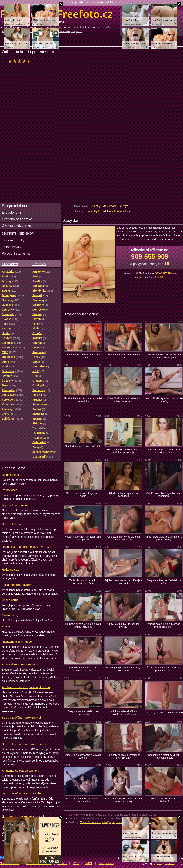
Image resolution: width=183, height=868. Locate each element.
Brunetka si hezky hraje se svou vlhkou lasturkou (83, 625)
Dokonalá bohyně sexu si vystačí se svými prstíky (124, 800)
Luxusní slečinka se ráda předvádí (164, 800)
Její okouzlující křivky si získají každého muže (124, 538)
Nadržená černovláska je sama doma (83, 495)
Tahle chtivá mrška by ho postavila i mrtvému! (83, 582)
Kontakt (62, 863)
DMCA (89, 863)
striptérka (77, 31)
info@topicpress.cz (114, 822)
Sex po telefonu (79, 2)
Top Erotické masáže (15, 505)
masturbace (94, 28)
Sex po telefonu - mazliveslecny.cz (24, 744)
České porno (10, 600)
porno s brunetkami (74, 28)
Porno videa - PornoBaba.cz (20, 664)
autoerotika (63, 31)
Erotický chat (12, 212)
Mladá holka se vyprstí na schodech (123, 495)
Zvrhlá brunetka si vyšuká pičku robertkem (164, 495)
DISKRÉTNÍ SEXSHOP (18, 234)
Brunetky (95, 206)
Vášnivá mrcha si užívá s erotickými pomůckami (123, 713)
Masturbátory (10, 615)
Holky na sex (10, 570)
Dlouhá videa (10, 475)
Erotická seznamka (17, 219)
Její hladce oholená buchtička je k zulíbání (123, 582)
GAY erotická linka (17, 226)
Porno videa (10, 490)
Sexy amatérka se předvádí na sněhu (164, 582)
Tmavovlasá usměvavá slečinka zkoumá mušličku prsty (164, 356)
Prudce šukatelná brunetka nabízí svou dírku (83, 400)
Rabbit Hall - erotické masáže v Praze (27, 547)
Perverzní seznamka (16, 253)
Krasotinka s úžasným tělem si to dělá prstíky (83, 538)
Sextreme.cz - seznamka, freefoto (24, 816)
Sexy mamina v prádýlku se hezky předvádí (83, 713)
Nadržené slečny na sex (18, 642)
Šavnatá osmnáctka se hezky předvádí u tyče (164, 669)
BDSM (6, 626)
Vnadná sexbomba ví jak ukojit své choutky (83, 800)
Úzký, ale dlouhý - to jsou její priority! (123, 625)
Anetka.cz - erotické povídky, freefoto (26, 687)
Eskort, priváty (12, 247)
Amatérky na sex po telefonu (21, 771)
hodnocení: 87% (20, 61)
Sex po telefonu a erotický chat (22, 793)
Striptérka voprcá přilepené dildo (83, 446)
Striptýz (123, 206)
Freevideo (10, 264)
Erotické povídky (103, 2)
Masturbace (110, 206)
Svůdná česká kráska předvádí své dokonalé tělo (164, 625)
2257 (76, 863)
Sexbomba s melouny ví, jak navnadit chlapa (164, 756)
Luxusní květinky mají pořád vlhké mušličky (164, 400)
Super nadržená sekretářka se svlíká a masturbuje (123, 451)
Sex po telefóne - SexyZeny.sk (22, 717)
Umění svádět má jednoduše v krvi (124, 356)
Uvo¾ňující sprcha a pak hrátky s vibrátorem (123, 669)
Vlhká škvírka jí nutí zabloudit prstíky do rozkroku (123, 400)
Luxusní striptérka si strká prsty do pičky (83, 356)
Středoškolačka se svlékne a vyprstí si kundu (164, 451)
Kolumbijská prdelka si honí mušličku (109, 211)
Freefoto (39, 264)
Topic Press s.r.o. (91, 822)
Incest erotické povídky (17, 585)
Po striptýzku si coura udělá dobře (164, 713)
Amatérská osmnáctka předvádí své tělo (83, 756)
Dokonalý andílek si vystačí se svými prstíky (123, 756)
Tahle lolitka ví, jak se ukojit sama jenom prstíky (164, 538)
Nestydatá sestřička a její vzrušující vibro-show (83, 669)
